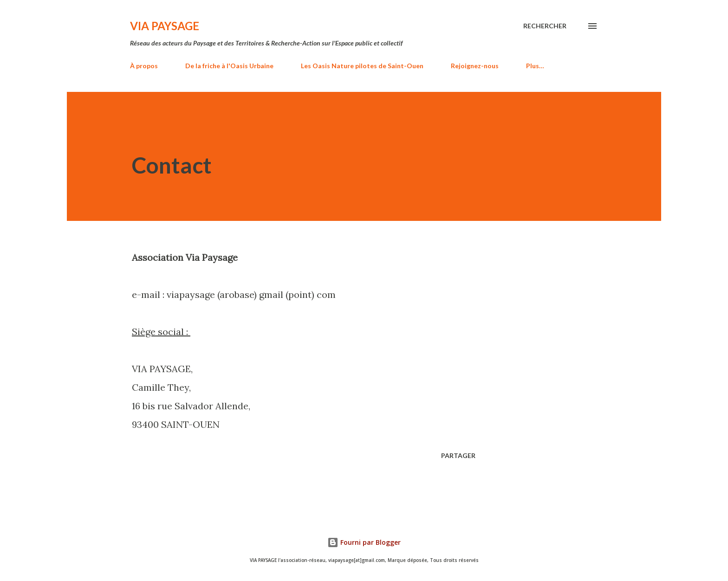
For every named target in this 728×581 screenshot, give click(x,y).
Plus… (535, 66)
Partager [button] (458, 455)
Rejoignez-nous (475, 66)
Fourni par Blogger (364, 542)
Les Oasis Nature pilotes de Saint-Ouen (362, 66)
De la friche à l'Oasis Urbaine (229, 66)
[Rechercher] (545, 26)
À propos (144, 66)
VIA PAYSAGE (165, 26)
